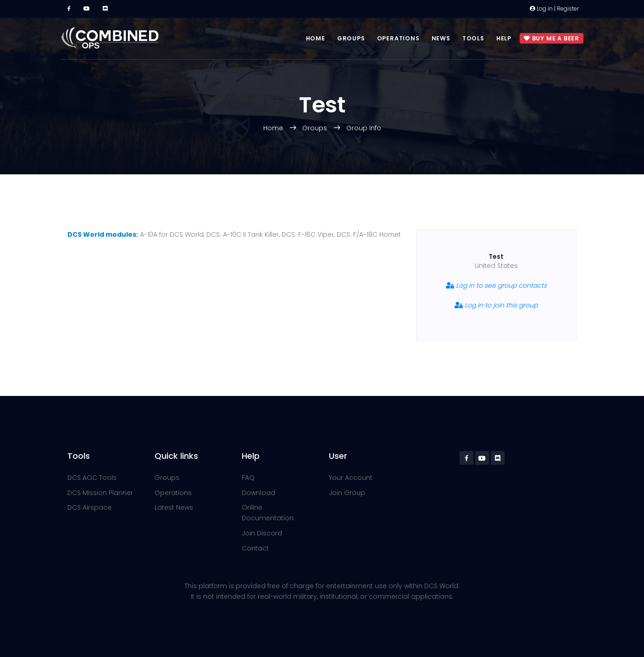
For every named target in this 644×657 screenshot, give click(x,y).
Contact (255, 548)
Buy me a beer (552, 39)
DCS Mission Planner (100, 493)
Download (258, 493)
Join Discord (262, 533)
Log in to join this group (496, 305)
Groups (351, 38)
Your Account (351, 478)
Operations (398, 38)
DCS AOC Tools (92, 478)
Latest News (174, 507)
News (441, 38)
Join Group (347, 493)
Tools (473, 38)
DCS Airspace (89, 507)
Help (504, 38)
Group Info (364, 128)
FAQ (248, 478)
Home (316, 38)
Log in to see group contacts (496, 285)
